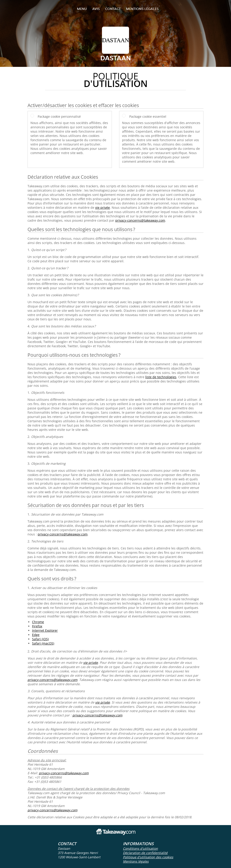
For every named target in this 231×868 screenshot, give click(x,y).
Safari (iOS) (40, 639)
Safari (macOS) (43, 643)
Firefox (37, 626)
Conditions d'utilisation (140, 848)
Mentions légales (142, 9)
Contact (113, 9)
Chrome (38, 622)
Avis (96, 9)
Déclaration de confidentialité (145, 853)
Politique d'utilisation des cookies (148, 857)
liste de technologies (161, 377)
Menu (82, 9)
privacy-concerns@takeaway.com (140, 220)
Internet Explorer (45, 630)
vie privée (103, 208)
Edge (36, 635)
